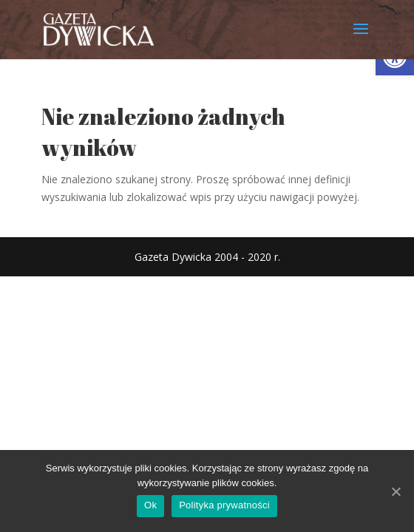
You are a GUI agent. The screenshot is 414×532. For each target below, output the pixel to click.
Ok (150, 505)
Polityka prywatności (224, 505)
